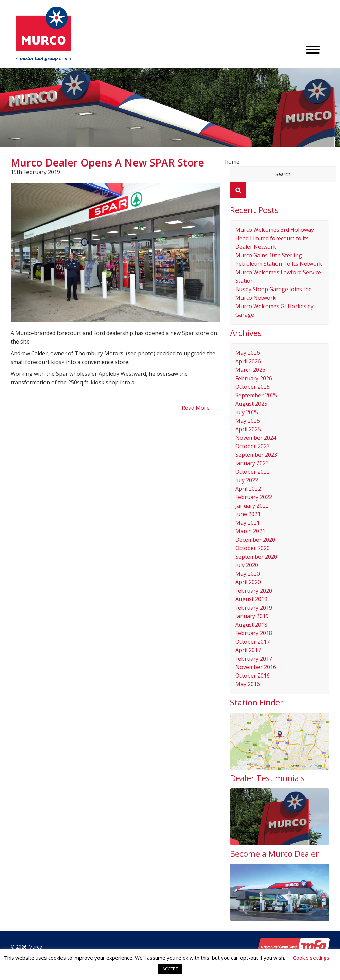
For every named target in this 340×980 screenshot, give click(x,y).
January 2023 (252, 463)
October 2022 (253, 472)
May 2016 (248, 684)
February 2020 (254, 591)
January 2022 (252, 506)
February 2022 (254, 497)
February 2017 (254, 659)
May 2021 (248, 523)
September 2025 (256, 395)
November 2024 (256, 438)
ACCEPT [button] (170, 969)
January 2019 (252, 616)
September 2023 (256, 455)
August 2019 (251, 599)
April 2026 (248, 361)
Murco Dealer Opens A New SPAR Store (107, 163)
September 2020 (256, 557)
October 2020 (253, 548)
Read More (196, 408)
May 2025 (248, 421)
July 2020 (247, 565)
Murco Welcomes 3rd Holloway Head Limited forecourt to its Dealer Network (275, 238)
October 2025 (253, 387)
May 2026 (248, 353)
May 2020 (248, 574)
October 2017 (253, 642)
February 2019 (254, 608)
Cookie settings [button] (311, 958)
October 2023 (253, 446)
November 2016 (256, 667)
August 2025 (251, 404)
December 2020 (255, 540)
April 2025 (248, 429)
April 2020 (248, 582)
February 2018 (254, 633)
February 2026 (254, 378)
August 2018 (251, 625)
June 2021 (248, 514)
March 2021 (250, 531)
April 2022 (248, 489)
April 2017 (248, 650)
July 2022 (247, 480)
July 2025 (247, 412)
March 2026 (250, 370)
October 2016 (253, 676)
